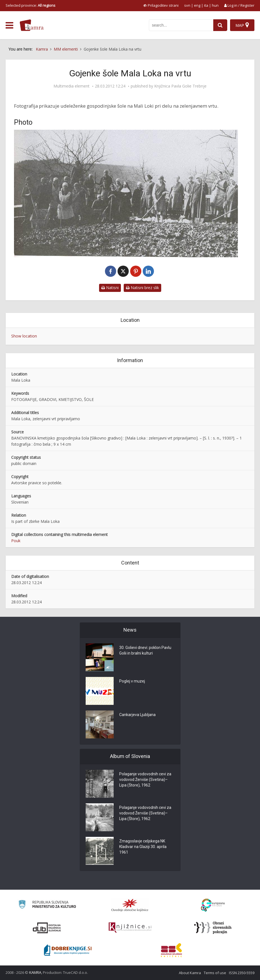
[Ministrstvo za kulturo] (47, 905)
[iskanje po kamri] (181, 25)
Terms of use (215, 973)
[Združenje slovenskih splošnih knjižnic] (130, 928)
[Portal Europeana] (213, 905)
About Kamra (190, 973)
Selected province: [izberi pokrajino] (31, 5)
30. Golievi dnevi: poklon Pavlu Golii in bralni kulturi (145, 650)
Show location (24, 336)
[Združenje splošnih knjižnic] (171, 950)
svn (187, 5)
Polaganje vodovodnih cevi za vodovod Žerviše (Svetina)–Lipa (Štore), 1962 (145, 780)
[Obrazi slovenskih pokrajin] (213, 928)
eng (197, 5)
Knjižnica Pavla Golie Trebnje (180, 86)
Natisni (110, 288)
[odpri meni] (9, 25)
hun (215, 5)
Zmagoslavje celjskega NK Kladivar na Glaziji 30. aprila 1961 (143, 847)
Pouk (16, 541)
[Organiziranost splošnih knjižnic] (130, 905)
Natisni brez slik (142, 288)
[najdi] (220, 25)
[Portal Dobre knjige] (68, 950)
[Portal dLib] (47, 928)
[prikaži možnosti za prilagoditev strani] (161, 5)
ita (206, 5)
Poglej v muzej (132, 681)
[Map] (242, 25)
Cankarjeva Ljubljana (137, 715)
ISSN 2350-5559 (242, 973)
